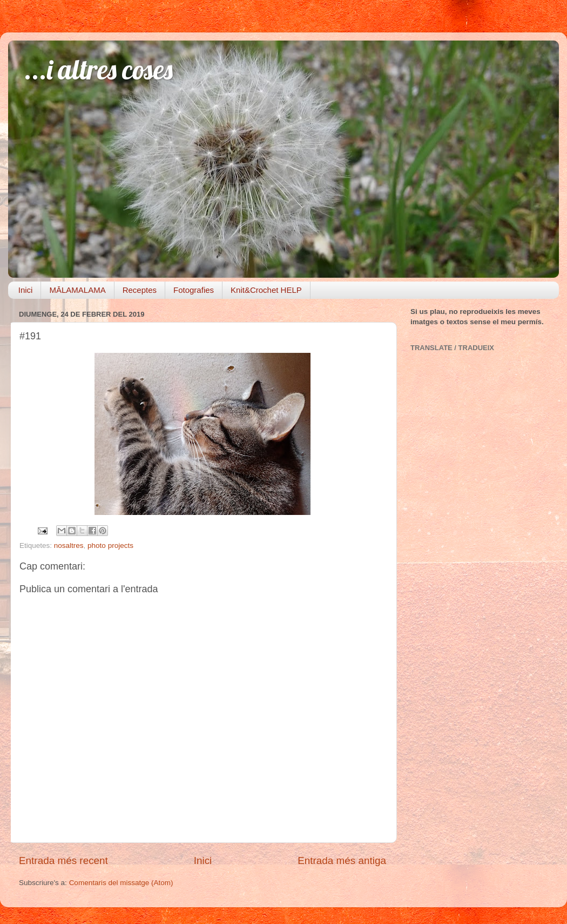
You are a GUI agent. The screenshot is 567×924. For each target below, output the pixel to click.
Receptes (140, 290)
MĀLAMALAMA (77, 290)
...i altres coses (99, 69)
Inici (26, 290)
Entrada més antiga (342, 861)
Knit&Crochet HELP (266, 290)
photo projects (110, 545)
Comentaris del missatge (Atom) (121, 883)
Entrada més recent (63, 861)
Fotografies (194, 290)
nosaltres (69, 545)
